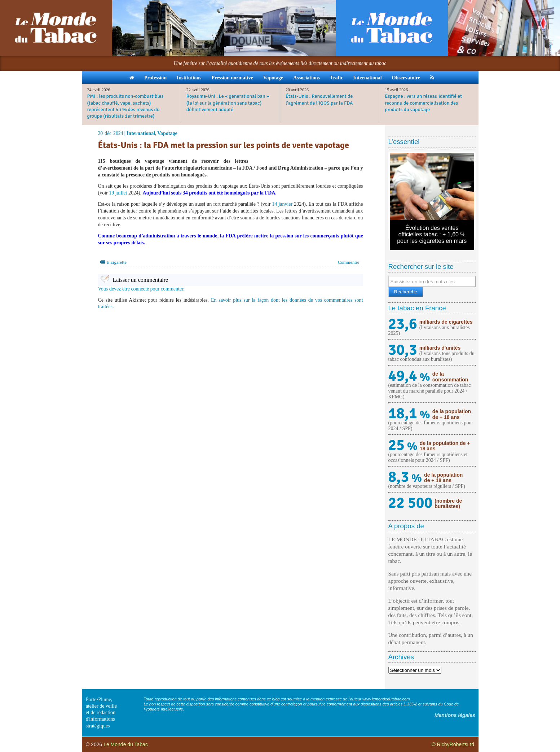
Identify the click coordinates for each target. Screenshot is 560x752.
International (367, 78)
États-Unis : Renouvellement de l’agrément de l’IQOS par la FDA (319, 99)
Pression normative (232, 78)
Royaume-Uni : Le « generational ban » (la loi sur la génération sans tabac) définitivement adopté (228, 103)
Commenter (349, 262)
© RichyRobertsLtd (453, 744)
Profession (155, 78)
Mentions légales (455, 715)
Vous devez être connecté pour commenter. (141, 289)
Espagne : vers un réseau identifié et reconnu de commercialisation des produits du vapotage (423, 103)
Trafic (336, 78)
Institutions (189, 78)
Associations (307, 78)
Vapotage (273, 78)
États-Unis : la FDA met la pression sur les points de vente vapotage (224, 145)
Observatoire (406, 78)
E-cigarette (117, 262)
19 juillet (118, 193)
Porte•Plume (98, 699)
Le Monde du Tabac (126, 744)
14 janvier (282, 204)
